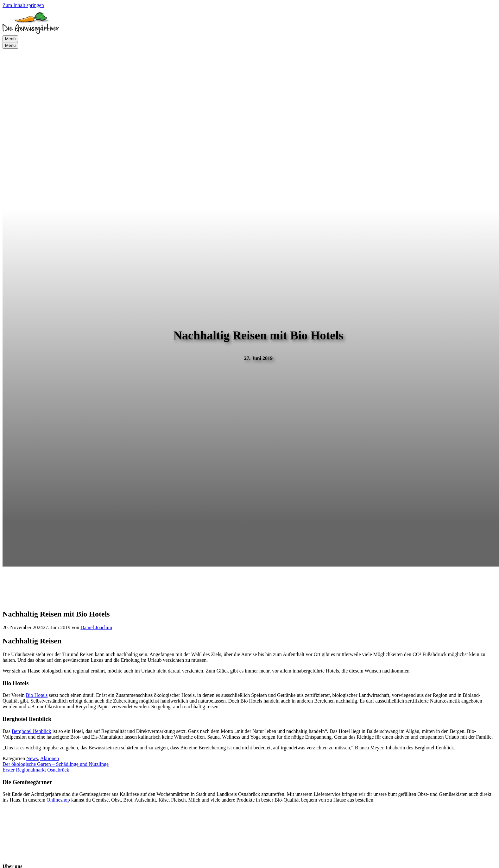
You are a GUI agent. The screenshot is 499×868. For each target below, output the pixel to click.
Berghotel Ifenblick (32, 731)
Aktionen (50, 758)
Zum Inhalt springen (23, 5)
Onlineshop (58, 800)
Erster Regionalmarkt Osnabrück (36, 770)
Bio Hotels (37, 695)
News (32, 758)
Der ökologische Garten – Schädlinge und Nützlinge (56, 764)
